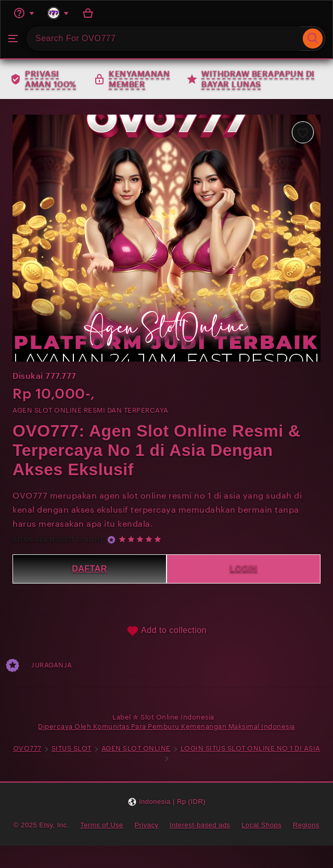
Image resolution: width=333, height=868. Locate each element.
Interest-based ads (200, 825)
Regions (306, 825)
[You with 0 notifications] (58, 13)
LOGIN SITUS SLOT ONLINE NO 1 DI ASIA (251, 748)
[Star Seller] (111, 540)
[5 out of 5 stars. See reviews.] (142, 540)
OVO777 (27, 748)
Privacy (146, 825)
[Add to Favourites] (303, 132)
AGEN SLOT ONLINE (136, 748)
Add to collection (166, 631)
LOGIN (243, 569)
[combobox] (163, 39)
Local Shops (261, 825)
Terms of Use (101, 825)
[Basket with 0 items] (88, 13)
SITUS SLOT (72, 748)
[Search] (313, 39)
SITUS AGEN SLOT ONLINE (59, 540)
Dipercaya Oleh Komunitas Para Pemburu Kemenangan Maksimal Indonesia (166, 727)
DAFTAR (89, 569)
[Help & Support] (24, 13)
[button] (166, 802)
